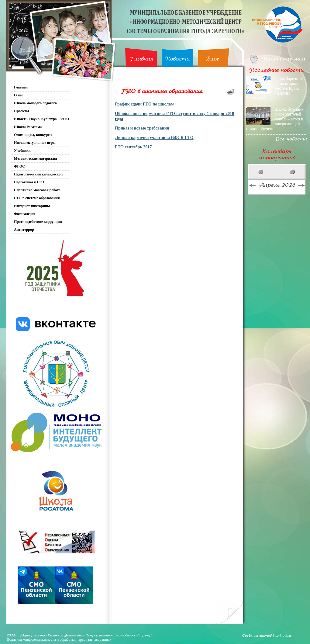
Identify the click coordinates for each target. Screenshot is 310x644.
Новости (177, 59)
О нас (19, 95)
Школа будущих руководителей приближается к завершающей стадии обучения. (275, 119)
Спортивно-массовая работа (37, 190)
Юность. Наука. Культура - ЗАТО (42, 119)
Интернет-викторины (32, 206)
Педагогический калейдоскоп (38, 174)
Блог (213, 59)
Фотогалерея (25, 214)
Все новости (291, 139)
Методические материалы (35, 158)
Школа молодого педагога (35, 103)
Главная (141, 59)
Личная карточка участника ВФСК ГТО (154, 137)
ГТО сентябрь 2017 (133, 147)
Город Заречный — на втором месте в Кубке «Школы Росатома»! (275, 88)
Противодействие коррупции (38, 222)
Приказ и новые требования (142, 128)
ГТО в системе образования (37, 198)
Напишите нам (284, 59)
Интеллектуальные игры (35, 143)
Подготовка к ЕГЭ (29, 182)
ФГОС (19, 166)
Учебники (22, 151)
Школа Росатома (28, 127)
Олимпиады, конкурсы (33, 135)
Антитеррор (24, 230)
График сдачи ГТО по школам (144, 104)
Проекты (22, 111)
